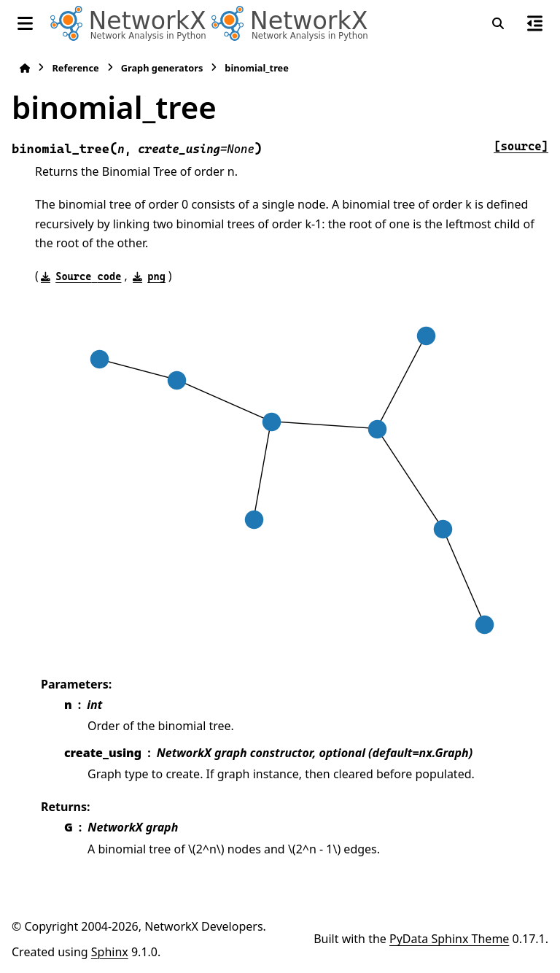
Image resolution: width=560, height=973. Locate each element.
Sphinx (110, 952)
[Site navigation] (25, 23)
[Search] (498, 23)
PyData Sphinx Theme (449, 939)
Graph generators (162, 68)
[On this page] (535, 23)
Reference (75, 68)
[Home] (25, 68)
